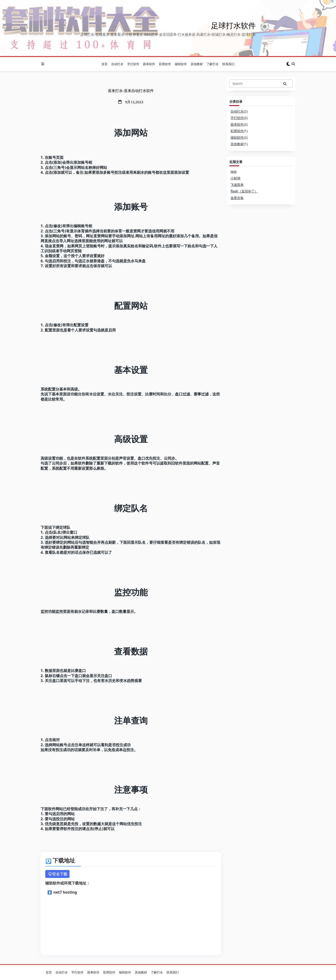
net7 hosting (62, 892)
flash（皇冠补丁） (244, 191)
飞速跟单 (237, 185)
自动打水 (117, 64)
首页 (105, 64)
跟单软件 (149, 64)
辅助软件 (181, 64)
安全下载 (57, 874)
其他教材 (197, 64)
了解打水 (213, 64)
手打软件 (133, 64)
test (234, 172)
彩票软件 (165, 64)
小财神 (235, 178)
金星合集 (237, 198)
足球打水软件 (233, 25)
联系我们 (228, 64)
